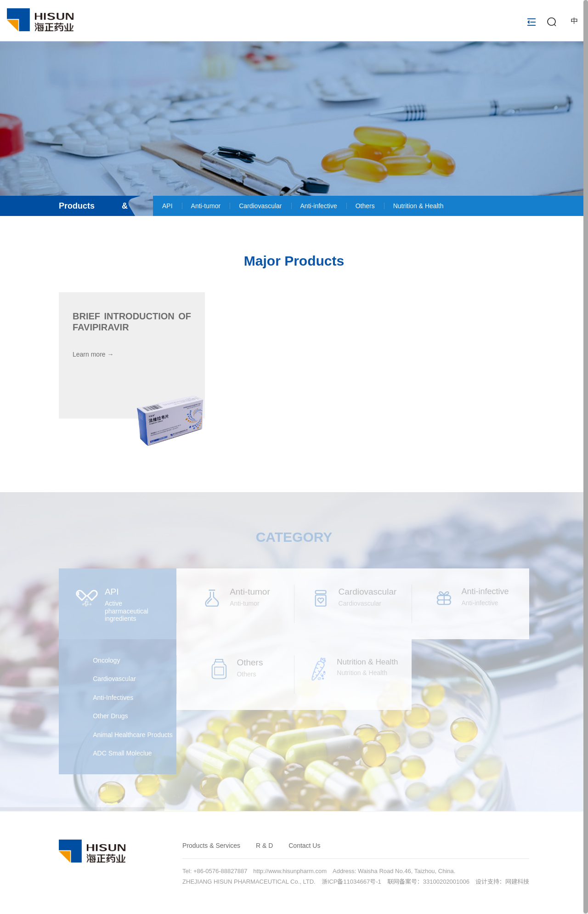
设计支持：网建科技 (502, 882)
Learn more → (93, 354)
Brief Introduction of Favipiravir (132, 322)
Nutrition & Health (418, 206)
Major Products (294, 261)
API (167, 206)
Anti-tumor (206, 206)
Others (365, 206)
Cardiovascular (260, 206)
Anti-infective (319, 206)
